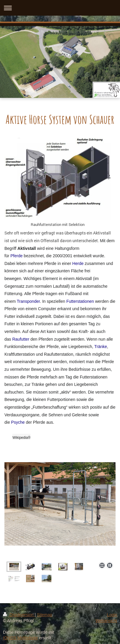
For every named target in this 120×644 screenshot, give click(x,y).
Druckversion (19, 615)
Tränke (101, 347)
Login (112, 615)
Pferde (16, 256)
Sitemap (44, 615)
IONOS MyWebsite (20, 638)
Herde (78, 263)
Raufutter (21, 339)
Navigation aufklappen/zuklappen (60, 8)
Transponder (28, 301)
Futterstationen (80, 301)
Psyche (18, 422)
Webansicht (106, 621)
